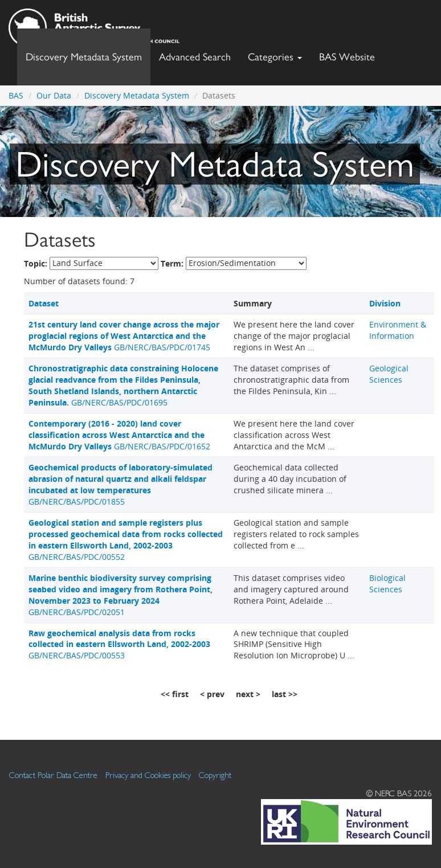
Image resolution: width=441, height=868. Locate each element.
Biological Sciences (387, 584)
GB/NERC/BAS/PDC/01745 (124, 336)
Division (385, 303)
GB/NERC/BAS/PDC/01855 (121, 484)
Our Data (54, 95)
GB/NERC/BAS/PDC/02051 (121, 595)
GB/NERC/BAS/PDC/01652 (119, 435)
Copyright (215, 775)
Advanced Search (195, 57)
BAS (16, 95)
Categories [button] (275, 57)
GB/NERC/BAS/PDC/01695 (123, 385)
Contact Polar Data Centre (53, 775)
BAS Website (351, 54)
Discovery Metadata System (84, 57)
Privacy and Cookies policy (148, 775)
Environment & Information (398, 330)
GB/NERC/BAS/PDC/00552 (126, 540)
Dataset (44, 303)
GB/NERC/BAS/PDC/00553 (119, 644)
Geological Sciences (389, 374)
